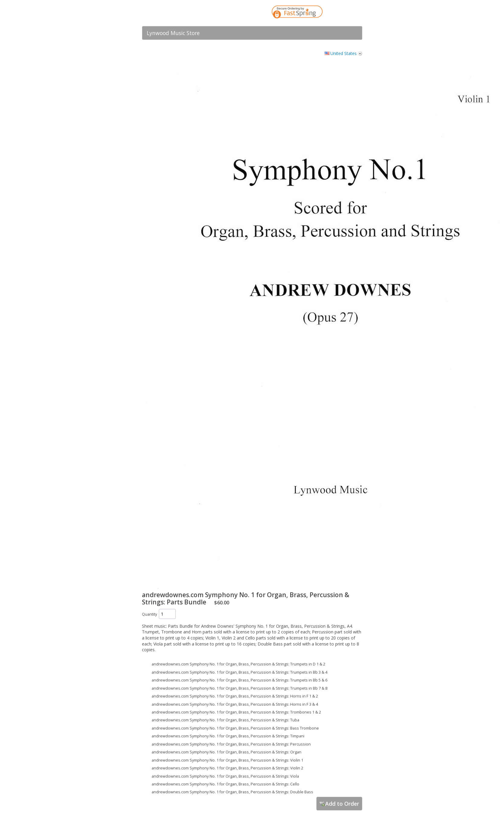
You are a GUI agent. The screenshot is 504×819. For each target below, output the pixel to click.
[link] (346, 13)
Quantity (149, 614)
